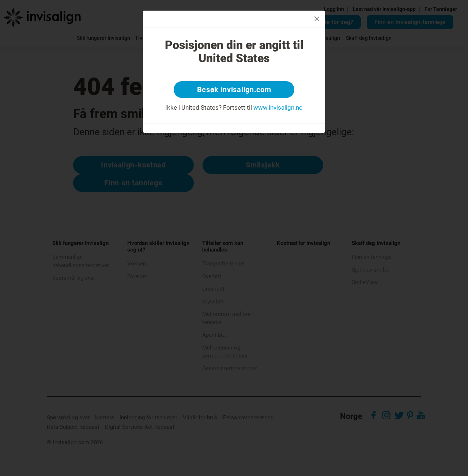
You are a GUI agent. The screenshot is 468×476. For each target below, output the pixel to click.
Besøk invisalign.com (234, 90)
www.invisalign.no (278, 107)
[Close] (317, 19)
